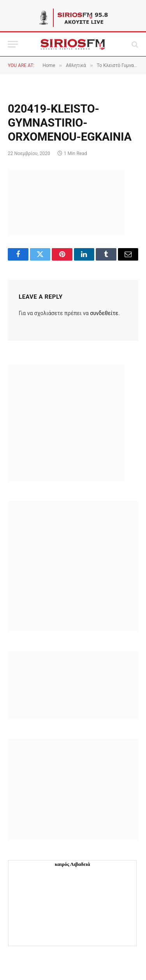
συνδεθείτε (104, 313)
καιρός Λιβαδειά (73, 864)
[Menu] (13, 44)
